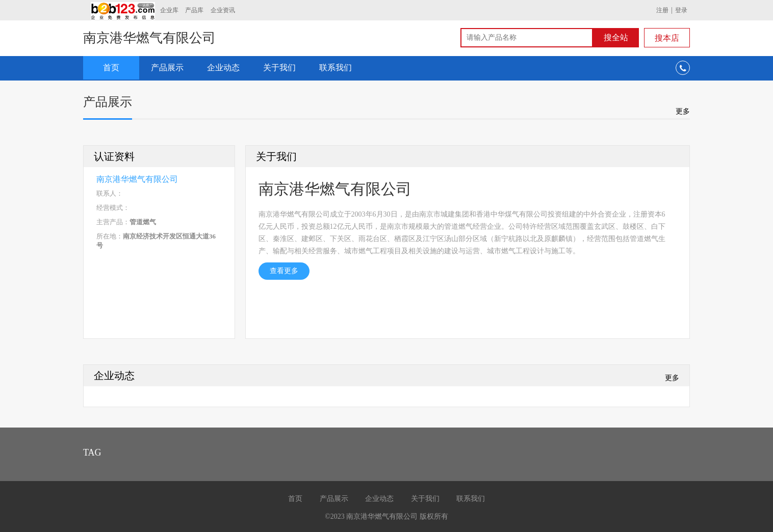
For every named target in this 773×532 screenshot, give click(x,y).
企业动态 (223, 68)
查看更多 (284, 271)
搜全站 (616, 37)
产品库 (194, 10)
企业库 (169, 10)
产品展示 (167, 68)
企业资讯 (223, 10)
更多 (683, 111)
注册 (662, 10)
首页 (111, 68)
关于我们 (279, 68)
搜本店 (667, 38)
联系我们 (336, 68)
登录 (681, 10)
